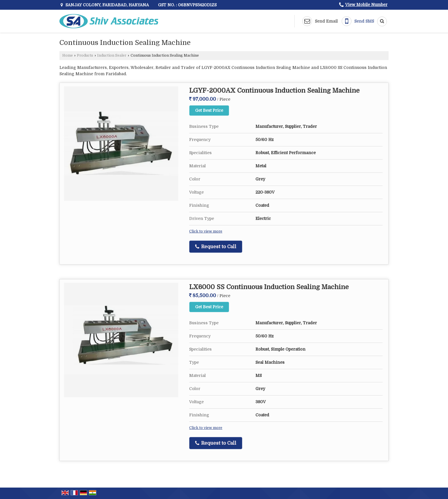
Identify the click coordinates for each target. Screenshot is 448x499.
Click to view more (206, 231)
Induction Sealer (112, 55)
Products (85, 55)
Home (68, 55)
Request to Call (216, 247)
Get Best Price (209, 110)
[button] (366, 5)
